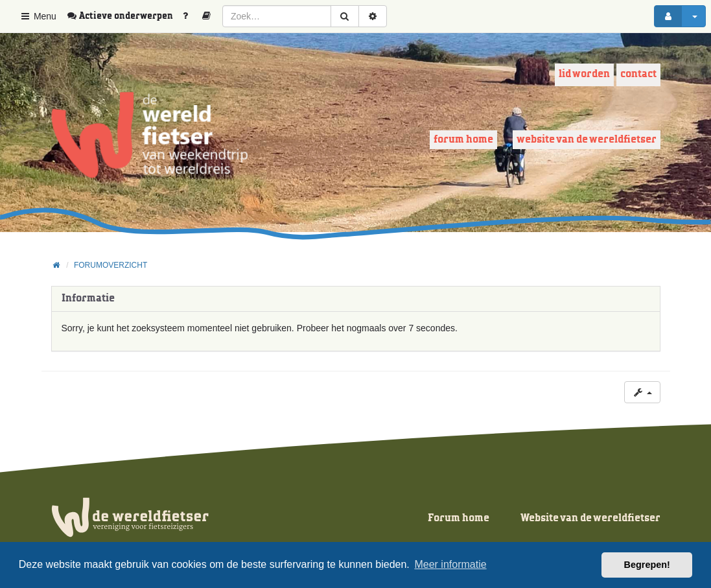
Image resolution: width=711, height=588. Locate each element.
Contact (638, 74)
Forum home (463, 140)
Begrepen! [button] (647, 565)
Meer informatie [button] (450, 564)
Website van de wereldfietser (587, 140)
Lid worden (584, 74)
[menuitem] (124, 16)
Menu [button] (38, 16)
